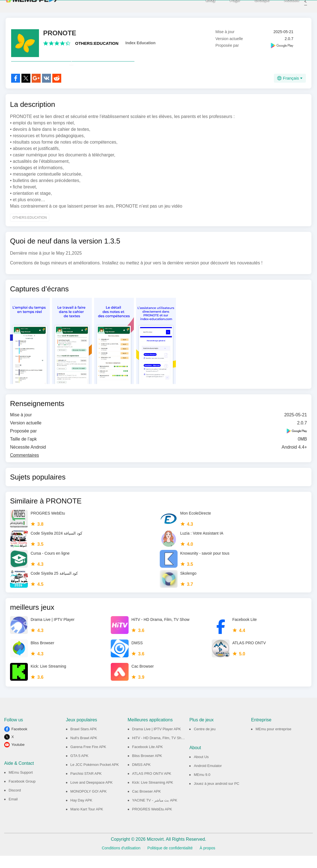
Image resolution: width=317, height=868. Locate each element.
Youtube (18, 757)
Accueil (284, 6)
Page (227, 6)
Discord (15, 802)
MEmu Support (21, 785)
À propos (207, 860)
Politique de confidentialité (170, 860)
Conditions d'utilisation (121, 860)
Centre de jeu (205, 741)
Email (13, 811)
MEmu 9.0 (202, 787)
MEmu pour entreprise (273, 741)
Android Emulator (208, 778)
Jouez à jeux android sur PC (216, 796)
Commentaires (24, 467)
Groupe (255, 6)
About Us (201, 769)
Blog (203, 6)
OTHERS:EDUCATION (97, 43)
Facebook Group (22, 794)
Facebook (19, 741)
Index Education (141, 43)
